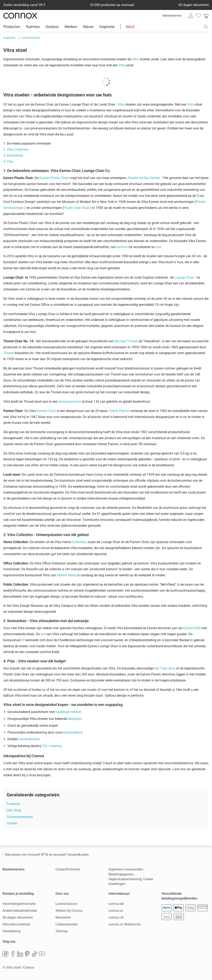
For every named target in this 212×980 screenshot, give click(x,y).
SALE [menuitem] (130, 27)
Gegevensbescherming (125, 879)
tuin (158, 247)
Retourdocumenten (16, 924)
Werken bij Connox (69, 911)
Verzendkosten (78, 855)
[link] (206, 16)
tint (43, 634)
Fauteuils (13, 804)
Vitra (135, 59)
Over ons (62, 894)
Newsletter (63, 917)
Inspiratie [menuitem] (107, 27)
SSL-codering (52, 746)
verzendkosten (29, 739)
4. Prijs (8, 162)
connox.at (116, 911)
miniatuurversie (70, 402)
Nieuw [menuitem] (88, 27)
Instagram (5, 954)
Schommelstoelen (20, 817)
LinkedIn (20, 954)
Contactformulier (68, 869)
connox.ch (116, 917)
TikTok (35, 954)
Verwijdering (11, 931)
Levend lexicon (66, 904)
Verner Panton (119, 411)
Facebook (13, 954)
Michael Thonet (126, 341)
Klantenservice (172, 16)
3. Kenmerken (13, 155)
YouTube (42, 954)
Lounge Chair (184, 277)
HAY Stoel (14, 810)
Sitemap (62, 931)
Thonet (8, 353)
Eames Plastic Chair (54, 178)
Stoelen (12, 823)
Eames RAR (192, 628)
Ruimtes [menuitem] (33, 27)
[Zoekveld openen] (206, 27)
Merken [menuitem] (71, 27)
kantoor (122, 247)
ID (23, 640)
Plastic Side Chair (76, 208)
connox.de (116, 904)
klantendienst (73, 732)
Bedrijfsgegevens (121, 874)
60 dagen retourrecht (18, 917)
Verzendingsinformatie (19, 904)
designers (75, 719)
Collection (79, 542)
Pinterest (27, 954)
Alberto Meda (66, 575)
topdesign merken (69, 712)
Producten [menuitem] (12, 27)
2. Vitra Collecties (16, 149)
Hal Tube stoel (165, 668)
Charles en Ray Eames (144, 178)
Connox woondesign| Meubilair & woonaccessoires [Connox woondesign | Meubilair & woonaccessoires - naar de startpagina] (20, 16)
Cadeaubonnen (67, 924)
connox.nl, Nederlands (125, 924)
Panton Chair (46, 411)
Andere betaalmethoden (20, 911)
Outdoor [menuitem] (52, 27)
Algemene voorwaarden (126, 869)
